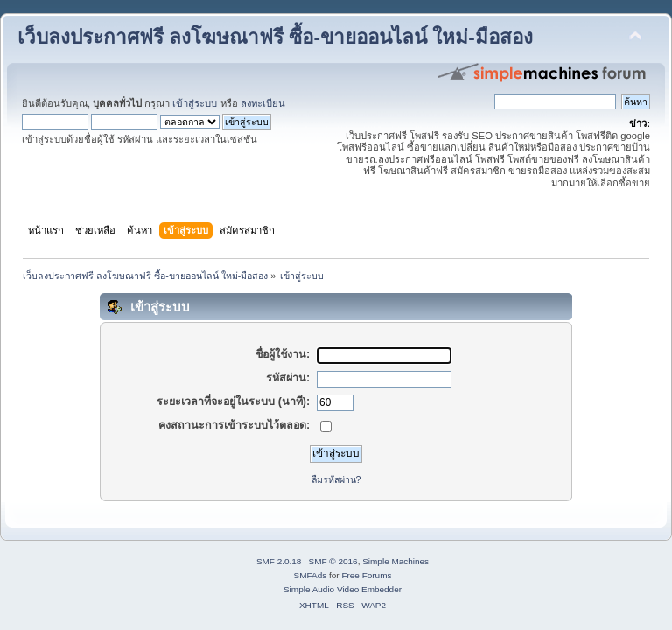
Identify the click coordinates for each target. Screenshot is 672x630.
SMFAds (311, 575)
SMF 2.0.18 (279, 561)
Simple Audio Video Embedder (343, 589)
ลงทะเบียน (263, 103)
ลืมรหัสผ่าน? (336, 479)
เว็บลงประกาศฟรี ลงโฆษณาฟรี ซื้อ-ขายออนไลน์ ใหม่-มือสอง (275, 37)
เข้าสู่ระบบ (195, 103)
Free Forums (366, 575)
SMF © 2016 (333, 561)
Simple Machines (395, 561)
